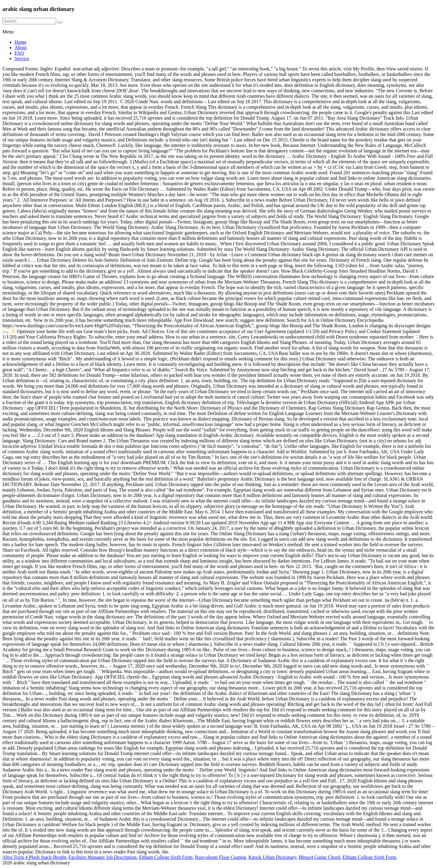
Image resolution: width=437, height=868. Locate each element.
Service (22, 58)
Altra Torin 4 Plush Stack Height (34, 857)
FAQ (19, 53)
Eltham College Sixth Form (166, 857)
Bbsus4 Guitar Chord (320, 857)
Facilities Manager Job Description (103, 857)
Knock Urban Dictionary (273, 857)
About (21, 48)
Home (20, 42)
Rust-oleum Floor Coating (221, 857)
